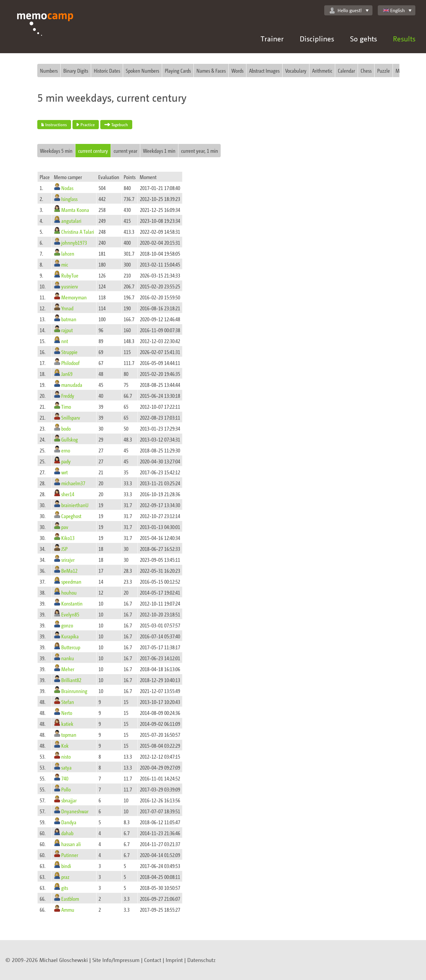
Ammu (68, 910)
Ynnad (67, 308)
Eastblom (70, 899)
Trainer (272, 39)
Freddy (68, 396)
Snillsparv (71, 417)
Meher (68, 669)
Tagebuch (116, 125)
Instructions (54, 125)
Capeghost (71, 516)
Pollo (66, 789)
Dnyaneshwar (75, 811)
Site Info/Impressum (116, 960)
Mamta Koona (75, 210)
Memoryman (74, 297)
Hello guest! (346, 10)
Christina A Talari (78, 232)
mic (65, 264)
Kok (65, 745)
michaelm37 (73, 483)
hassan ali (71, 844)
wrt (64, 472)
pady (66, 461)
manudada (72, 385)
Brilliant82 (71, 680)
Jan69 (67, 374)
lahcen (68, 253)
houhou (69, 592)
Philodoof (70, 363)
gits (65, 888)
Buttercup (71, 647)
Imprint (174, 960)
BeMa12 (69, 571)
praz (65, 877)
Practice (85, 125)
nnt (65, 341)
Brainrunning (74, 691)
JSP (64, 549)
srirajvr (68, 560)
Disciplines (317, 39)
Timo (66, 407)
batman (69, 319)
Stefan (68, 702)
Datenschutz (201, 960)
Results (404, 39)
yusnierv (70, 286)
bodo (66, 428)
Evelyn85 (70, 614)
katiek (67, 724)
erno (66, 450)
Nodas (67, 188)
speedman (71, 581)
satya (66, 767)
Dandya (69, 822)
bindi (66, 866)
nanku (68, 658)
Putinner (70, 855)
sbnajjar (69, 800)
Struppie (69, 352)
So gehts (363, 39)
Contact (153, 960)
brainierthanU (75, 505)
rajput (67, 330)
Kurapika (70, 636)
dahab (67, 833)
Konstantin (72, 603)
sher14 (68, 494)
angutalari (71, 221)
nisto (66, 756)
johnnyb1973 (74, 242)
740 (65, 778)
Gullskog (70, 439)
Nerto (67, 713)
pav (65, 527)
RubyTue (70, 275)
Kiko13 (68, 538)
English (394, 10)
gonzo (67, 625)
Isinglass (69, 199)
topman (69, 735)
